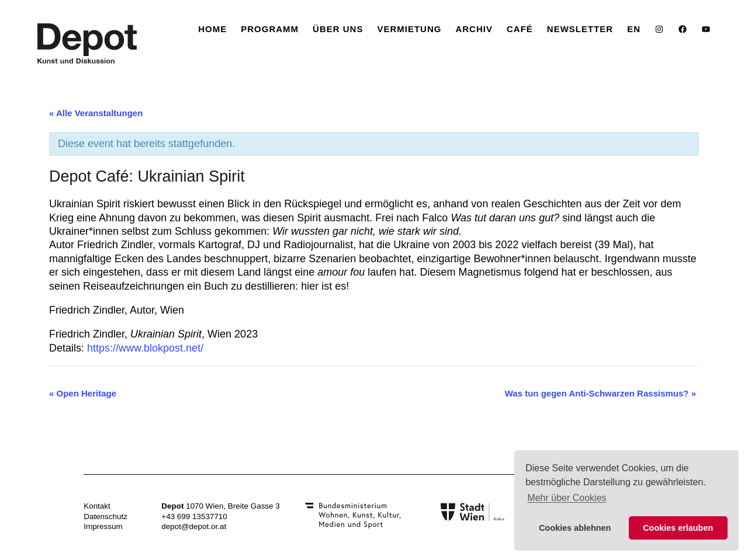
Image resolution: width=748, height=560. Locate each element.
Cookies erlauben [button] (678, 528)
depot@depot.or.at (194, 526)
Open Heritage (83, 393)
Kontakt (97, 506)
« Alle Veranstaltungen (96, 113)
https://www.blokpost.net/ (145, 348)
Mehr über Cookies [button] (567, 498)
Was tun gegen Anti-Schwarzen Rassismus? (600, 393)
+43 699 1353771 (192, 516)
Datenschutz (105, 516)
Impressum (103, 526)
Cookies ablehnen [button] (575, 528)
